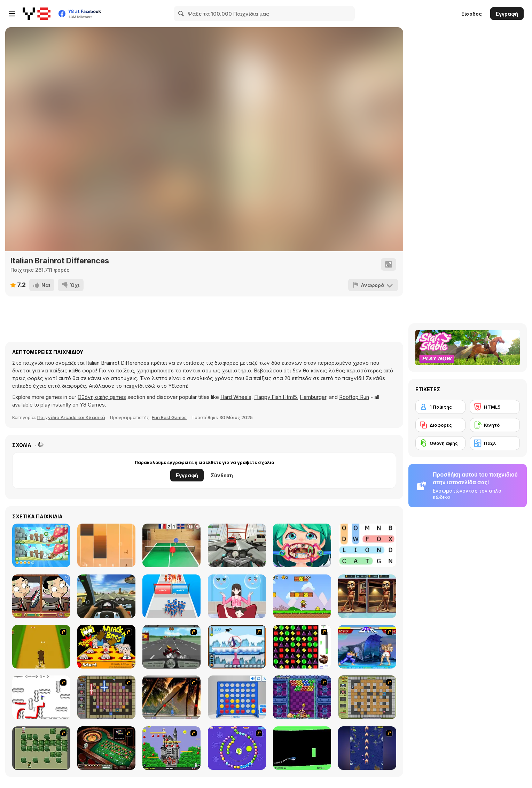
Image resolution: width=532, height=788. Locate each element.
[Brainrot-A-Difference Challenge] (367, 596)
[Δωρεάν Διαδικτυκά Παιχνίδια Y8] (37, 14)
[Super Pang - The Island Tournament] (171, 697)
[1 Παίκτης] (440, 407)
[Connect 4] (237, 697)
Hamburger (313, 397)
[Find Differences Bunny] (41, 545)
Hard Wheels (236, 397)
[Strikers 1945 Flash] (367, 748)
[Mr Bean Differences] (41, 596)
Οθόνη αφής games (102, 397)
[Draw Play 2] (41, 697)
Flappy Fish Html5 (276, 397)
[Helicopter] (302, 748)
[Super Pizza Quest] (302, 596)
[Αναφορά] (373, 285)
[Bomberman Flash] (41, 748)
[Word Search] (367, 545)
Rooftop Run (354, 397)
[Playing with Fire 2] (106, 697)
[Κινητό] (495, 425)
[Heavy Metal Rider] (171, 647)
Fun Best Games (169, 417)
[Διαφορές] (440, 425)
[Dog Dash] (41, 647)
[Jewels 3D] (302, 647)
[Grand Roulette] (106, 748)
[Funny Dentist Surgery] (302, 545)
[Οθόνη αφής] (440, 443)
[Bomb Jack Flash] (171, 748)
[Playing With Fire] (367, 697)
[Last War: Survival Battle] (171, 596)
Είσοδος (472, 14)
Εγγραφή (507, 14)
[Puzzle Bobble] (302, 697)
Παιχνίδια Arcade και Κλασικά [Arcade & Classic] (71, 417)
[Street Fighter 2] (367, 647)
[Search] (181, 14)
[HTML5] (495, 407)
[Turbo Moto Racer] (237, 545)
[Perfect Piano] (106, 545)
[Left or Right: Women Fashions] (237, 596)
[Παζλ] (495, 443)
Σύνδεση (222, 475)
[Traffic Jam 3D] (106, 596)
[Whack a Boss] (106, 647)
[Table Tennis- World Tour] (171, 545)
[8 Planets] (237, 748)
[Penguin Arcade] (237, 647)
